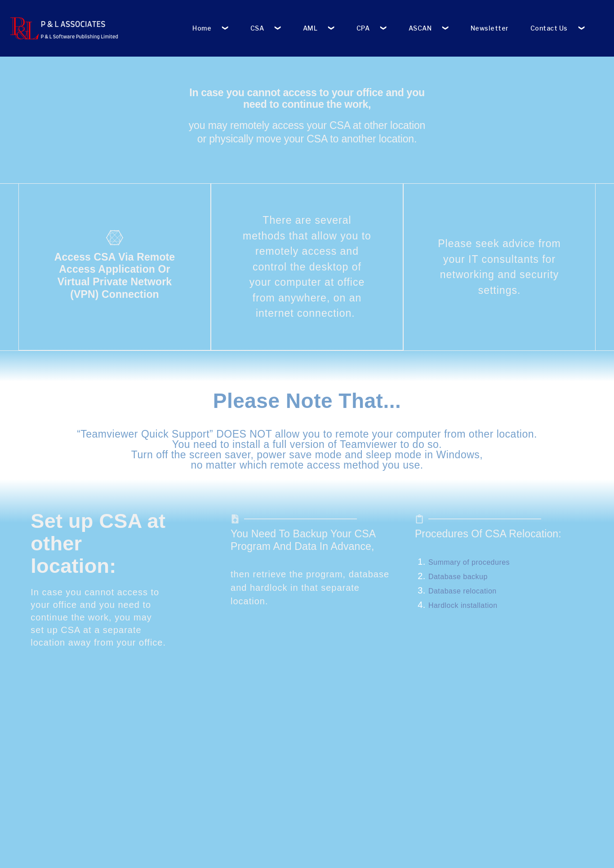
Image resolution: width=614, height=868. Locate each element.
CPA (363, 28)
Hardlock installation (463, 605)
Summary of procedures (469, 562)
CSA (257, 28)
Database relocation (463, 591)
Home (202, 28)
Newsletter (490, 28)
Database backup (458, 576)
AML (310, 28)
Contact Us (549, 28)
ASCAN (420, 28)
